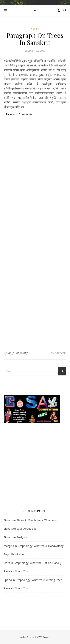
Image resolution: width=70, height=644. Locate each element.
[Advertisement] (35, 154)
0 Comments (59, 353)
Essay (35, 29)
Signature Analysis (15, 537)
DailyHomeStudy (18, 353)
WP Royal (44, 637)
